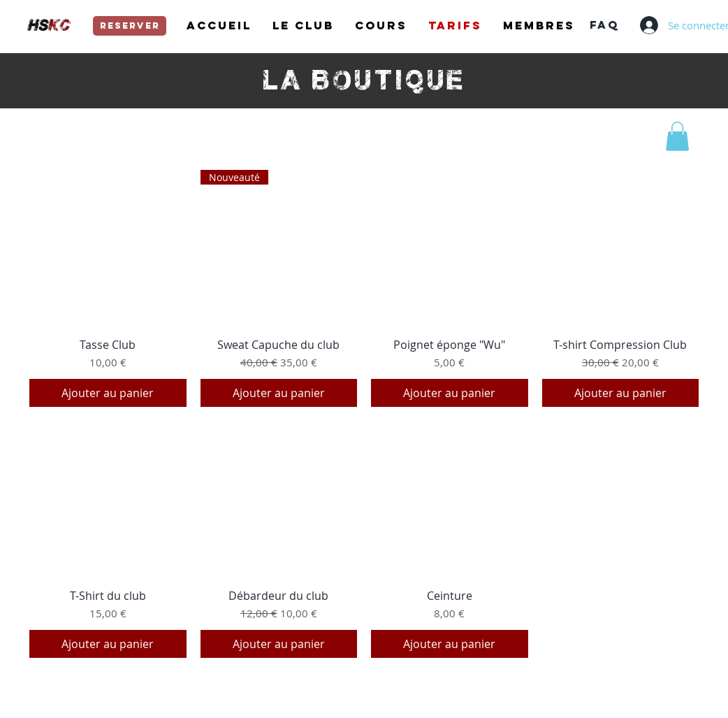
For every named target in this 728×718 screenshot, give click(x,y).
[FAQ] (604, 25)
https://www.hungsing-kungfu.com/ (557, 692)
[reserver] (130, 26)
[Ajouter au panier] (108, 393)
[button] (677, 136)
